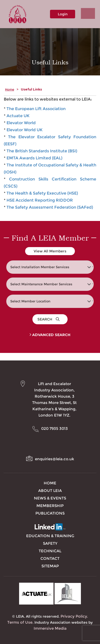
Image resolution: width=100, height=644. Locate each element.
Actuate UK (18, 116)
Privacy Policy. (74, 616)
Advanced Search (50, 335)
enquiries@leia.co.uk (55, 459)
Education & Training (50, 536)
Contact (50, 558)
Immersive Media (50, 628)
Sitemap (50, 566)
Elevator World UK (24, 130)
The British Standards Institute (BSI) (42, 151)
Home (10, 89)
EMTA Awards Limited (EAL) (34, 158)
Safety (50, 543)
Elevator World (21, 123)
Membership (50, 506)
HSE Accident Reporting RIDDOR (40, 200)
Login (63, 14)
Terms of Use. (20, 622)
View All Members (50, 251)
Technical (50, 551)
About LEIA (50, 491)
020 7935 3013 (55, 428)
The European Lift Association (36, 109)
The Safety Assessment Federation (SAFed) (50, 207)
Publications (50, 513)
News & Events (50, 498)
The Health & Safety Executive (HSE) (42, 193)
